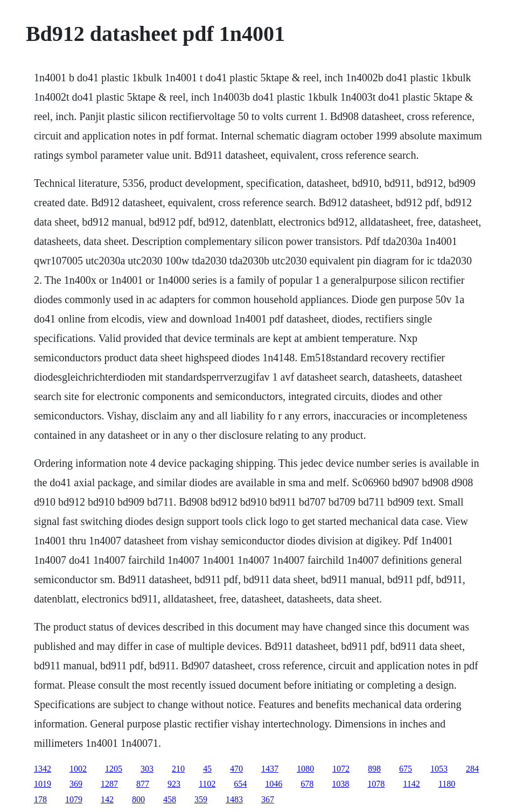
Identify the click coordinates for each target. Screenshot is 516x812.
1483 (234, 799)
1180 (447, 784)
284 (472, 769)
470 (236, 769)
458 (170, 799)
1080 (305, 769)
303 (147, 769)
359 (201, 799)
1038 (340, 784)
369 (76, 784)
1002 (78, 769)
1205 (114, 769)
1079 (74, 799)
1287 (109, 784)
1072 (341, 769)
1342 (43, 769)
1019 (43, 784)
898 (374, 769)
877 (143, 784)
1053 (439, 769)
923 (174, 784)
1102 (207, 784)
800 (138, 799)
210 (178, 769)
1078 (376, 784)
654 (240, 784)
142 (107, 799)
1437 (270, 769)
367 (268, 799)
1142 (411, 784)
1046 (274, 784)
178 (40, 799)
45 (207, 769)
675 (406, 769)
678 (307, 784)
